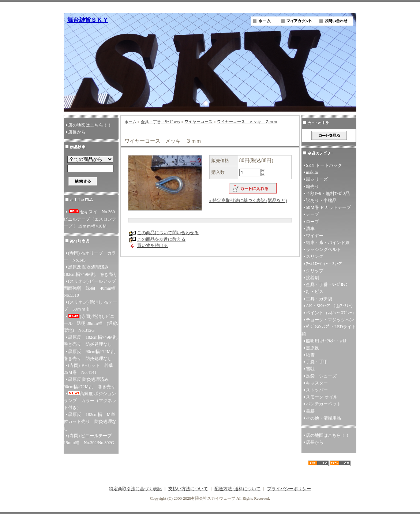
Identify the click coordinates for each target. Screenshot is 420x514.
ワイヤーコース (198, 122)
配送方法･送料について (237, 489)
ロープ (312, 222)
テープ (312, 214)
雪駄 (310, 369)
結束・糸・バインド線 (328, 243)
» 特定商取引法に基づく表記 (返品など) (248, 200)
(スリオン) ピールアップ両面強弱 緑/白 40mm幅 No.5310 (91, 288)
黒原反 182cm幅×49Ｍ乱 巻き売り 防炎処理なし (91, 341)
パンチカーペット (323, 404)
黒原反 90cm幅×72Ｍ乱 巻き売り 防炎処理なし (91, 355)
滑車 (310, 229)
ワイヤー (315, 236)
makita (312, 172)
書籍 (310, 411)
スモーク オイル (322, 397)
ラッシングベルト (323, 250)
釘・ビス (315, 292)
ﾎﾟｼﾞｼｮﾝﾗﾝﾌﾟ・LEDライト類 (329, 330)
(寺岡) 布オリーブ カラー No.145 (90, 257)
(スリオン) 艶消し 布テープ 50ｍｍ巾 (90, 306)
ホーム (130, 122)
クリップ (315, 271)
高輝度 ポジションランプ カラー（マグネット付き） (90, 401)
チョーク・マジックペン (330, 320)
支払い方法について (188, 489)
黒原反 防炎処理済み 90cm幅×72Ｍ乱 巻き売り (89, 383)
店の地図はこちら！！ (90, 125)
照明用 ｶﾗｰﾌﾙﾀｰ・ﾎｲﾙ (326, 341)
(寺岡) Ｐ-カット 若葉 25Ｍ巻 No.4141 (91, 369)
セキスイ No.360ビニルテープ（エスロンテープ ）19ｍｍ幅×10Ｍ (90, 219)
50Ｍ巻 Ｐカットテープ (328, 207)
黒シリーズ (317, 179)
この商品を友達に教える (161, 239)
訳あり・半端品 (321, 200)
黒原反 (312, 348)
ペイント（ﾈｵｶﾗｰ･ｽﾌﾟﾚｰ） (331, 313)
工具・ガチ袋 (319, 299)
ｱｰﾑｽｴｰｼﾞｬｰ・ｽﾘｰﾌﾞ (325, 264)
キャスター (317, 383)
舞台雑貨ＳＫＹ (88, 20)
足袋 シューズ (321, 376)
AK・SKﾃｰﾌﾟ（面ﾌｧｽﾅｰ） (331, 306)
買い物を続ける (153, 245)
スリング (315, 256)
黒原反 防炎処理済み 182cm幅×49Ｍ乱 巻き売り (91, 271)
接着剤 (312, 278)
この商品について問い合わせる (168, 233)
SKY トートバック (324, 165)
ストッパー (317, 390)
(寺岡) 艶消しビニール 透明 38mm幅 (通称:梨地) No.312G (91, 323)
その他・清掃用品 (323, 418)
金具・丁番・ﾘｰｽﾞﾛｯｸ (161, 122)
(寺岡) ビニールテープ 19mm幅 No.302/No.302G (90, 439)
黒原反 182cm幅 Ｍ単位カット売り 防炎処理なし (90, 421)
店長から (77, 132)
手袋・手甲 (317, 362)
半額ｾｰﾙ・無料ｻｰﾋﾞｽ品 (328, 194)
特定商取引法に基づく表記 (135, 489)
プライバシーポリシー (289, 489)
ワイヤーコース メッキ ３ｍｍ (247, 122)
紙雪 (310, 355)
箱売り (312, 187)
